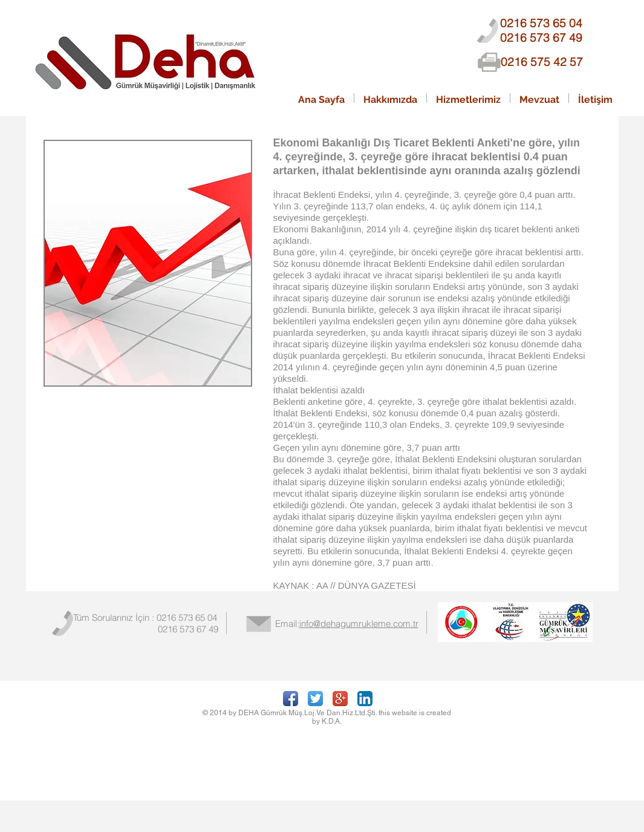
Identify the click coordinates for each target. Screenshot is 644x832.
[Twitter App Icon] (315, 699)
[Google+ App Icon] (340, 699)
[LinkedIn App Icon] (365, 699)
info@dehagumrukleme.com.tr (359, 624)
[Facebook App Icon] (291, 699)
